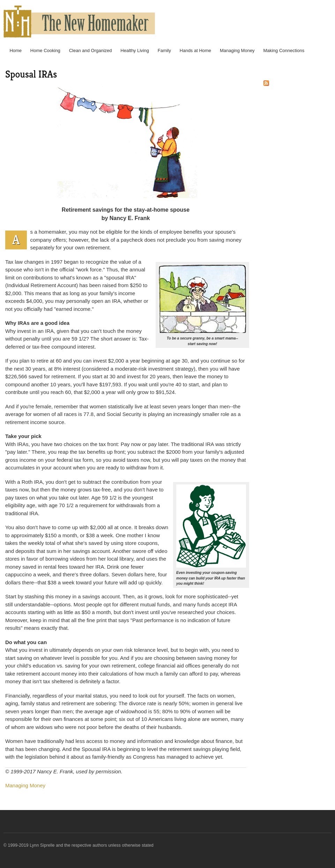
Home (16, 50)
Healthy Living (135, 50)
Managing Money (237, 50)
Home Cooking (45, 50)
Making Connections (284, 50)
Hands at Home (195, 50)
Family (164, 50)
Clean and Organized (91, 50)
